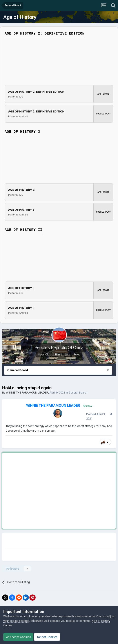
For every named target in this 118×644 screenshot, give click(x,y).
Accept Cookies (18, 637)
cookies (29, 616)
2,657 (88, 406)
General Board (78, 393)
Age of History (20, 17)
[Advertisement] (57, 485)
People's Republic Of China (59, 348)
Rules (77, 354)
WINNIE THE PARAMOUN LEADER (27, 393)
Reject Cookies (47, 637)
